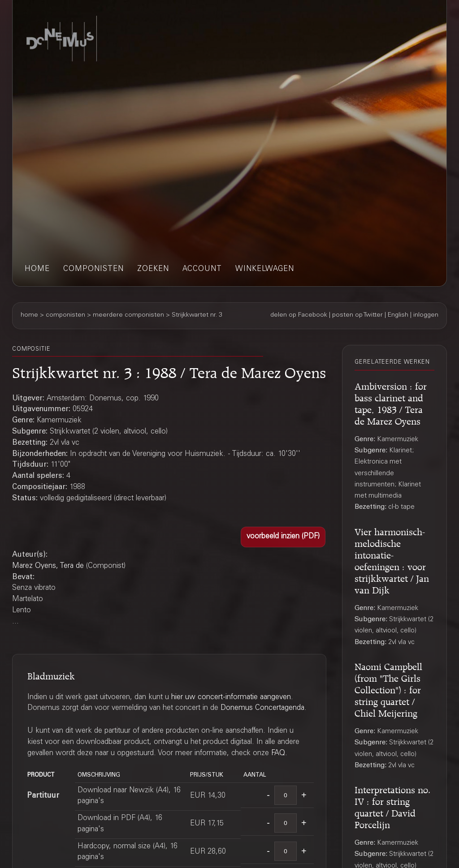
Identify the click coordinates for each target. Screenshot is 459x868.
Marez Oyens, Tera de (48, 566)
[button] (283, 537)
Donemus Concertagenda (262, 708)
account (202, 269)
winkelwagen (265, 269)
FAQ (278, 754)
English (398, 315)
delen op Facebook (299, 315)
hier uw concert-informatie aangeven (231, 698)
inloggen (426, 315)
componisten (93, 269)
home (37, 269)
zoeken (153, 269)
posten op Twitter (357, 315)
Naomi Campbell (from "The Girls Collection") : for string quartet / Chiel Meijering (388, 689)
